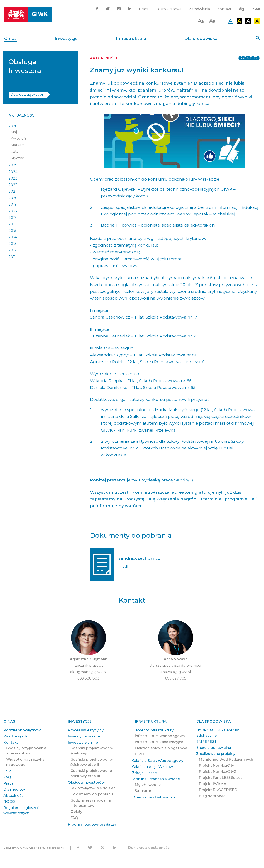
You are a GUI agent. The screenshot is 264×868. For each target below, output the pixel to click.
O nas (10, 38)
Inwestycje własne (84, 736)
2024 (13, 172)
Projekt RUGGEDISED (218, 790)
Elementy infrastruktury (153, 730)
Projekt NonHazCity (216, 765)
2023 (13, 178)
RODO (9, 802)
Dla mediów (14, 789)
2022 (13, 185)
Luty (15, 152)
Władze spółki (16, 736)
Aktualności (22, 115)
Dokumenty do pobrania (92, 794)
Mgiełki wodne (148, 785)
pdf (125, 566)
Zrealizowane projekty (216, 754)
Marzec (17, 145)
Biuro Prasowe (169, 9)
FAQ (7, 777)
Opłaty (76, 812)
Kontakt (224, 9)
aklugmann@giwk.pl (89, 672)
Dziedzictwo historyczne (154, 797)
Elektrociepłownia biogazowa (161, 748)
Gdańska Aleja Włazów (152, 767)
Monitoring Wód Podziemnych (226, 759)
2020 (13, 198)
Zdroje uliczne (144, 773)
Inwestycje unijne (83, 742)
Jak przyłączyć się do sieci (93, 788)
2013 (13, 244)
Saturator (143, 791)
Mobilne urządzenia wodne (156, 779)
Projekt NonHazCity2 (217, 772)
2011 (12, 257)
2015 (12, 231)
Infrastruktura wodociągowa (160, 736)
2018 (13, 211)
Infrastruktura (131, 38)
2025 (13, 165)
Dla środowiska (201, 38)
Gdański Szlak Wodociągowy (158, 761)
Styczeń (18, 158)
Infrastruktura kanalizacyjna (159, 742)
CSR (7, 771)
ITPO (139, 754)
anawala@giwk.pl (176, 672)
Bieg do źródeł (212, 796)
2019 (13, 204)
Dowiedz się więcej (27, 94)
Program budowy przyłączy (92, 824)
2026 (13, 126)
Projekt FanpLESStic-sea (221, 778)
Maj (14, 132)
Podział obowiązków (22, 730)
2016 (12, 224)
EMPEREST (206, 742)
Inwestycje (66, 38)
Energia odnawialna (214, 748)
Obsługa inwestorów (86, 782)
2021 (13, 191)
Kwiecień (18, 138)
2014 (13, 237)
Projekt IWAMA (213, 784)
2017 (13, 218)
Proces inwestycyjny (86, 730)
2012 (13, 250)
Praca (144, 9)
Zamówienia (199, 9)
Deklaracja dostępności (149, 848)
